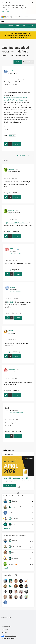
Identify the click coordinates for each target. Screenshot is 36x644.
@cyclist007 (11, 302)
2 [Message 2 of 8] (9, 391)
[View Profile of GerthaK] (11, 71)
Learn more (5, 11)
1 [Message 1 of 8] (9, 140)
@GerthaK (9, 223)
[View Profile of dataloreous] (13, 249)
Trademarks (4, 632)
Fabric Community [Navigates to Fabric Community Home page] (21, 17)
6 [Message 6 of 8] (11, 313)
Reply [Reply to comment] (17, 197)
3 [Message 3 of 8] (11, 431)
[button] (18, 62)
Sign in (17, 26)
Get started (24, 37)
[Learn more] (10, 485)
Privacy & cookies (6, 626)
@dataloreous (24, 223)
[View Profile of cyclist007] (11, 169)
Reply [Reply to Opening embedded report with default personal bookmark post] (17, 144)
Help (23, 26)
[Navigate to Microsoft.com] (7, 17)
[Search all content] (21, 30)
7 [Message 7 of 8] (11, 270)
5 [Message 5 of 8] (9, 231)
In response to (16, 253)
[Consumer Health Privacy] (18, 638)
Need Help (12, 135)
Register (10, 26)
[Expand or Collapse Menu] (3, 21)
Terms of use (4, 629)
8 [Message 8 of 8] (9, 193)
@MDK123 (16, 223)
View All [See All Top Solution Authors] (7, 528)
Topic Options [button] (28, 62)
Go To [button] (30, 26)
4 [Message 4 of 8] (9, 352)
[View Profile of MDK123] (11, 331)
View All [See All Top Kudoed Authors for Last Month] (7, 568)
